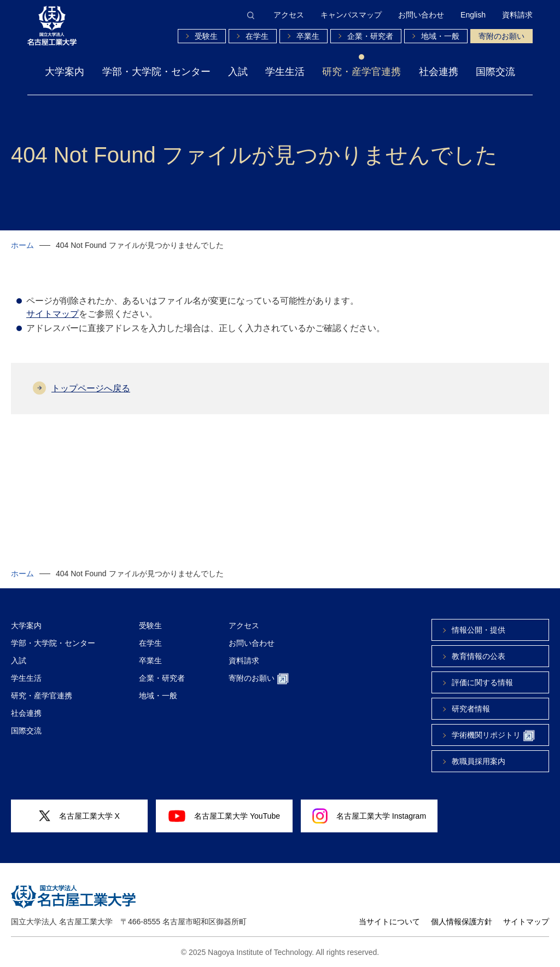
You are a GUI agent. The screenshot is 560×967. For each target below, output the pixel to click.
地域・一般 (440, 36)
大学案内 (65, 72)
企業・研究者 (370, 36)
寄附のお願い (501, 36)
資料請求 (517, 15)
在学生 (257, 36)
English (473, 15)
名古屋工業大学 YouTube (224, 816)
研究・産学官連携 (361, 72)
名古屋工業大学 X (79, 816)
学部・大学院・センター (156, 72)
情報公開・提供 (479, 630)
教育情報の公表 (479, 656)
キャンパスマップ (351, 15)
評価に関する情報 (482, 682)
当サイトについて (389, 922)
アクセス (289, 15)
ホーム (22, 245)
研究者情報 (471, 709)
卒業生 (308, 36)
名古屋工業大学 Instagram (369, 816)
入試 (238, 72)
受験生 (206, 36)
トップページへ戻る (91, 388)
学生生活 (285, 72)
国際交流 (495, 72)
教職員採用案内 (479, 761)
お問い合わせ (421, 15)
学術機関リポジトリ (493, 736)
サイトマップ (52, 314)
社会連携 (439, 72)
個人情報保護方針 (462, 922)
